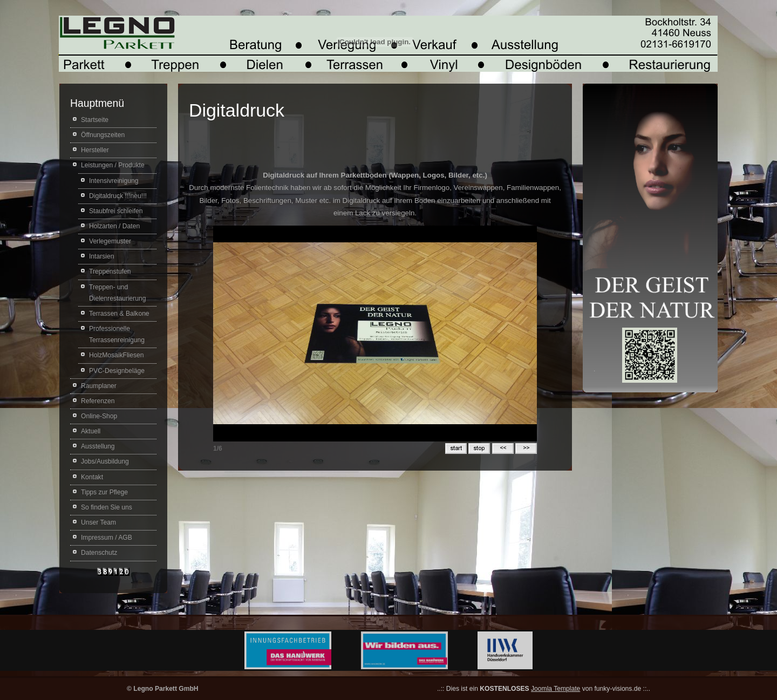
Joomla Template (556, 689)
